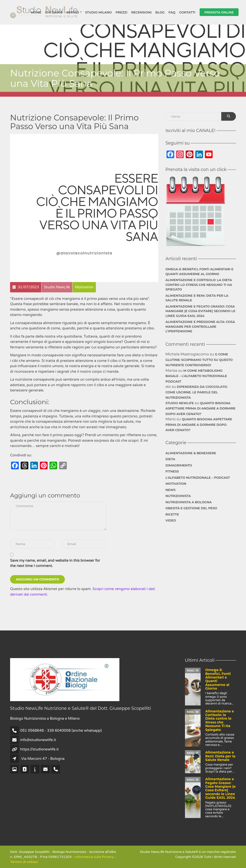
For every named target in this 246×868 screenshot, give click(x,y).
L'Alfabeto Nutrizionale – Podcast (198, 478)
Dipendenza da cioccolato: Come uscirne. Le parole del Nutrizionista (197, 392)
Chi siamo (54, 12)
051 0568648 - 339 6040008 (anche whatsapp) (61, 730)
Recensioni (141, 12)
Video (171, 520)
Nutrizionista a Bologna (189, 502)
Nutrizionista (178, 496)
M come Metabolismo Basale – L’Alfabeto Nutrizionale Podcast (196, 376)
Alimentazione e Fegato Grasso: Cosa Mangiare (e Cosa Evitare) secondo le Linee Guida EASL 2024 (200, 311)
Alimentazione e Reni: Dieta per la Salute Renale (197, 298)
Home (36, 12)
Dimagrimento (179, 465)
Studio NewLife (180, 403)
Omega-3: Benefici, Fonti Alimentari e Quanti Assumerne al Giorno (200, 271)
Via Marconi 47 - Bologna (43, 759)
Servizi (73, 12)
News (171, 490)
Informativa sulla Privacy (94, 857)
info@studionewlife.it (38, 740)
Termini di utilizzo (24, 862)
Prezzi (121, 12)
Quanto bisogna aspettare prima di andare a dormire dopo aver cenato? (201, 408)
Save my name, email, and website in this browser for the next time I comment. (55, 563)
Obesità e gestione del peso (191, 508)
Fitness (172, 471)
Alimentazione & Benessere (191, 453)
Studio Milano (98, 12)
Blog (160, 12)
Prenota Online (219, 12)
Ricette (172, 514)
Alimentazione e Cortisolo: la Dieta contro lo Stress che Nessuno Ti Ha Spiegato (199, 285)
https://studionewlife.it (39, 749)
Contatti (187, 12)
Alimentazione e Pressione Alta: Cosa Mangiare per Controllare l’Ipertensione (200, 326)
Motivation (176, 484)
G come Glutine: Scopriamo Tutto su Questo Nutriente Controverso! (199, 360)
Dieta (170, 459)
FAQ (172, 12)
